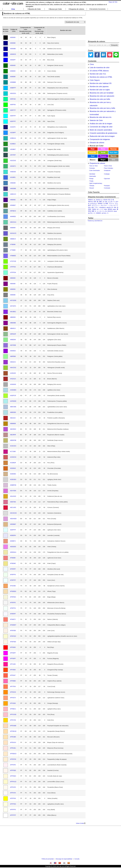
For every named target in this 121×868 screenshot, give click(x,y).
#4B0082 (13, 200)
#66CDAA (13, 222)
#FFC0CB (13, 714)
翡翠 (93, 211)
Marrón (113, 156)
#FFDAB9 (13, 726)
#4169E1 (13, 177)
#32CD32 (13, 161)
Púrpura (103, 156)
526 (106, 202)
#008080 (13, 77)
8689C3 (91, 200)
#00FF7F (13, 110)
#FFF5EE (13, 770)
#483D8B (13, 188)
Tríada (91, 181)
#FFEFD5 (13, 759)
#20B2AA (13, 138)
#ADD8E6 (13, 390)
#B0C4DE (13, 407)
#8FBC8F (13, 334)
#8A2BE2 (13, 312)
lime (89, 207)
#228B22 (13, 144)
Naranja (113, 149)
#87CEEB (13, 300)
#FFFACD (13, 782)
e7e (106, 211)
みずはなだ (94, 203)
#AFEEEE (13, 401)
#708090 (13, 244)
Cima (13, 9)
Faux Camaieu (109, 168)
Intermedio (93, 176)
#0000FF (13, 60)
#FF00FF (13, 653)
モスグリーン (96, 205)
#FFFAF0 (13, 787)
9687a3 (90, 202)
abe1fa (109, 207)
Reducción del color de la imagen (102, 136)
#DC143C (13, 507)
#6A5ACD (13, 233)
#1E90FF (13, 133)
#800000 (13, 278)
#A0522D (13, 373)
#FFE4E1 (13, 748)
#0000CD (13, 54)
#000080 (13, 43)
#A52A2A (13, 379)
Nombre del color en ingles (100, 90)
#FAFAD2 (13, 636)
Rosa (103, 149)
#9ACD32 (13, 368)
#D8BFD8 (13, 485)
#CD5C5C (13, 457)
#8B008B (13, 323)
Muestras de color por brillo (100, 99)
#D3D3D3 (13, 479)
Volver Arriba (80, 823)
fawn (106, 209)
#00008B (13, 49)
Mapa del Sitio (113, 2)
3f (104, 203)
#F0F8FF (13, 569)
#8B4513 (13, 328)
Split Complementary (96, 183)
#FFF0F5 (13, 765)
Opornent (107, 179)
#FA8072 (13, 619)
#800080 (13, 284)
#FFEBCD (13, 754)
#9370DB (13, 345)
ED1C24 (110, 211)
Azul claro (113, 152)
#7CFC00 (13, 261)
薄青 (107, 203)
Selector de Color (96, 120)
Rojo (93, 149)
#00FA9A (13, 99)
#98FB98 (13, 356)
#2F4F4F (13, 155)
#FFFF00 (13, 798)
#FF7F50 (13, 686)
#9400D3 (13, 351)
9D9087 (100, 203)
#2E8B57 (13, 149)
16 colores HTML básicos (99, 71)
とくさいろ (100, 211)
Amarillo (93, 152)
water (114, 209)
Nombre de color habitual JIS (101, 83)
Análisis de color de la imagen (101, 124)
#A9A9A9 (13, 384)
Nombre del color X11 (98, 74)
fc (96, 211)
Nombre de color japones (99, 87)
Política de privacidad (48, 859)
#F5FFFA (13, 608)
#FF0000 (13, 647)
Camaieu (92, 168)
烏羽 (95, 202)
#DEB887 (13, 524)
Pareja (91, 179)
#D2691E (13, 468)
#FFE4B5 (13, 737)
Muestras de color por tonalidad (102, 93)
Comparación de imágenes (100, 139)
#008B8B (13, 82)
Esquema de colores (97, 163)
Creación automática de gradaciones (103, 133)
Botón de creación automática (101, 130)
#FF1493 (13, 664)
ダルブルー (104, 205)
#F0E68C (13, 563)
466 (115, 207)
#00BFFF (13, 88)
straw (115, 211)
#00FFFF (13, 116)
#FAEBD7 (13, 625)
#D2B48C (13, 474)
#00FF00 (13, 105)
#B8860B (13, 423)
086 (93, 207)
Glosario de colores (97, 143)
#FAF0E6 (13, 631)
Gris (113, 160)
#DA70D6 (13, 491)
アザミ (97, 207)
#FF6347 (13, 675)
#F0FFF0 (13, 575)
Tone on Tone (94, 166)
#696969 (13, 228)
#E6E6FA (13, 535)
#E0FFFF (13, 530)
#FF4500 (13, 670)
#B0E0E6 (13, 412)
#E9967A (13, 541)
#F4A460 (13, 586)
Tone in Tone (108, 166)
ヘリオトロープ (113, 205)
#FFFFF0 (13, 810)
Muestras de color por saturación (102, 96)
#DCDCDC (13, 513)
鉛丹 (90, 205)
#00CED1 (13, 93)
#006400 (13, 65)
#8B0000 (13, 317)
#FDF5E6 (13, 642)
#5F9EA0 (13, 211)
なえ (116, 203)
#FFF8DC (13, 776)
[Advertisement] (103, 25)
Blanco (93, 160)
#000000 (13, 37)
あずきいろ (92, 213)
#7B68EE (13, 256)
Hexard (92, 188)
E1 (112, 207)
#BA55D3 (13, 429)
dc (94, 200)
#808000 (13, 289)
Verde (103, 152)
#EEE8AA (13, 552)
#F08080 (13, 558)
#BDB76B (13, 440)
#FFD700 (13, 720)
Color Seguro (95, 80)
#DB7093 (13, 502)
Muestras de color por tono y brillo (102, 108)
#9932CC (13, 362)
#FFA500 (13, 703)
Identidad (92, 174)
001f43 (106, 200)
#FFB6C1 (13, 709)
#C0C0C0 (13, 446)
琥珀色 (110, 209)
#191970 (13, 127)
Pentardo (107, 186)
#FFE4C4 (13, 742)
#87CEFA (13, 306)
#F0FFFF (13, 580)
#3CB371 (13, 166)
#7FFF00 (13, 267)
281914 (98, 200)
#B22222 (13, 418)
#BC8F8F (13, 435)
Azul (93, 156)
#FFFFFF (13, 815)
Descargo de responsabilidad (64, 859)
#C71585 (13, 451)
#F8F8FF (13, 614)
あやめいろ (105, 213)
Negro (103, 160)
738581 (94, 209)
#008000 (13, 71)
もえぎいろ (111, 202)
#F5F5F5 (13, 603)
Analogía (107, 174)
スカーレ (112, 203)
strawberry (103, 207)
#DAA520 (13, 496)
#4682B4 (13, 183)
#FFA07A (13, 698)
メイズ (101, 209)
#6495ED (13, 216)
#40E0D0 (13, 172)
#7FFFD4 (13, 272)
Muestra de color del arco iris (101, 117)
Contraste (107, 188)
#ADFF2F (13, 396)
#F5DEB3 (13, 591)
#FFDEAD (13, 731)
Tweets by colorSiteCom (95, 221)
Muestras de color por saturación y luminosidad (103, 112)
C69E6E (98, 213)
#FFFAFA (13, 793)
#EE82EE (13, 547)
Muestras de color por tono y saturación (100, 103)
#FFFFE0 (13, 804)
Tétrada (92, 186)
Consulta (77, 859)
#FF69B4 (13, 681)
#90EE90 (13, 340)
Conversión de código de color (101, 127)
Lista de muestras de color (100, 68)
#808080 (13, 295)
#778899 (13, 250)
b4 (98, 209)
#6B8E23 (13, 239)
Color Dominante (95, 170)
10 (103, 202)
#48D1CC (13, 194)
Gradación (107, 170)
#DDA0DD (13, 519)
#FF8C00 (13, 692)
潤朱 (100, 202)
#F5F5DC (13, 597)
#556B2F (13, 205)
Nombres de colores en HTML (101, 77)
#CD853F (13, 463)
